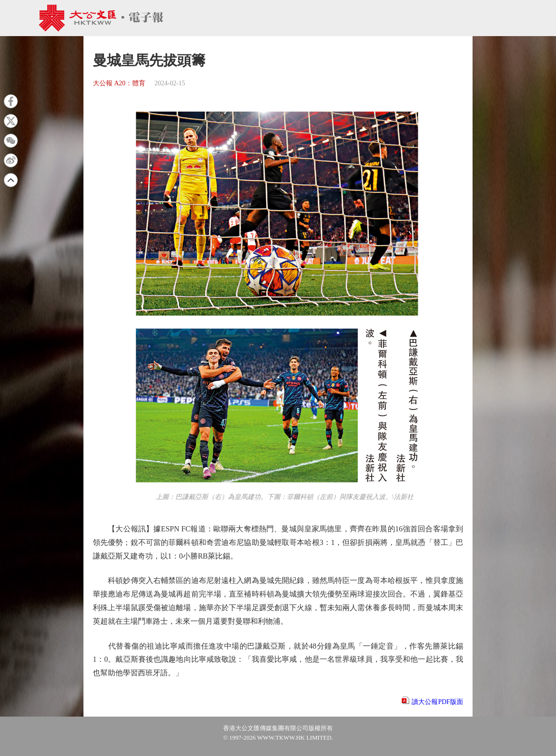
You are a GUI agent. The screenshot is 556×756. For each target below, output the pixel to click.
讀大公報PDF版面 (437, 702)
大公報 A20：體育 (119, 83)
